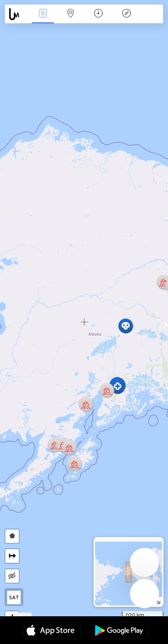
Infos (43, 14)
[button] (118, 386)
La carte (71, 14)
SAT (14, 597)
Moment (98, 14)
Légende (126, 14)
